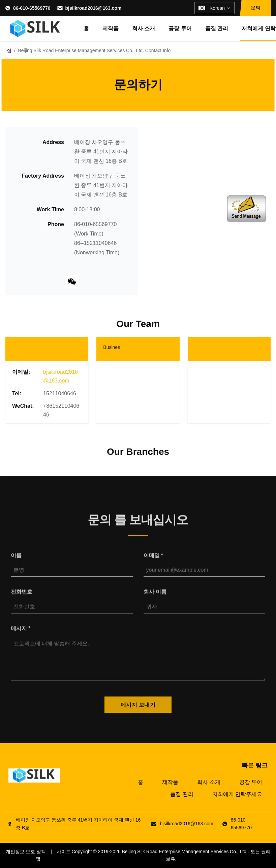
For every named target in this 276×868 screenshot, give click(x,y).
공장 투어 (180, 28)
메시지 (21, 634)
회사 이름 (155, 597)
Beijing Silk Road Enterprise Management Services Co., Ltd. (185, 852)
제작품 (111, 28)
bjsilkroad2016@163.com (94, 8)
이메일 (153, 560)
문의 (255, 8)
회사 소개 (144, 28)
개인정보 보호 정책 (26, 852)
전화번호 (22, 597)
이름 (16, 560)
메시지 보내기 (138, 710)
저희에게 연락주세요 (237, 794)
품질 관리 (217, 28)
